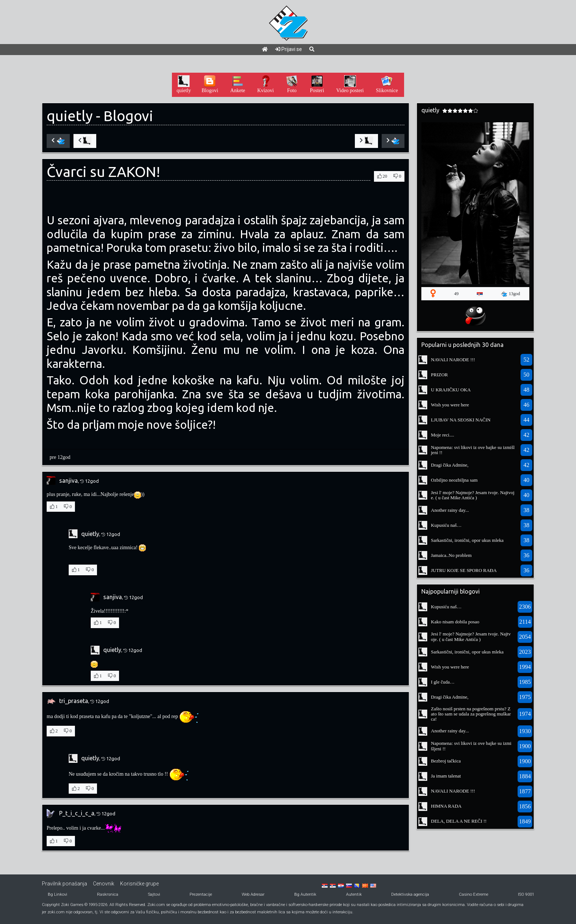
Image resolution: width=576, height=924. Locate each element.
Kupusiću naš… (446, 525)
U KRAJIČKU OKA (451, 390)
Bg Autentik (305, 894)
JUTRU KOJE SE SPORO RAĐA (464, 570)
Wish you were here (450, 405)
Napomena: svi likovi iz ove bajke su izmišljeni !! (473, 450)
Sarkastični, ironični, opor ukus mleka (467, 540)
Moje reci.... (442, 435)
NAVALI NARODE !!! (453, 360)
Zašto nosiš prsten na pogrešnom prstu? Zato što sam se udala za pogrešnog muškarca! (471, 714)
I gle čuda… (443, 682)
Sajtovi (154, 894)
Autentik (354, 894)
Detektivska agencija (410, 894)
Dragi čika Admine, (450, 465)
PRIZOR (439, 375)
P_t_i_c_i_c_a (77, 813)
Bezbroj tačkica (446, 761)
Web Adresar (253, 894)
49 (456, 294)
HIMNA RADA (446, 806)
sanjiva (69, 481)
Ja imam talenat (446, 776)
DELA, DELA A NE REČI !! (459, 821)
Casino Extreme (474, 894)
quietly (70, 116)
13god (511, 294)
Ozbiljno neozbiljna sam (454, 480)
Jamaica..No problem (451, 555)
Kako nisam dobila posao (455, 622)
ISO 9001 (526, 894)
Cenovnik (104, 884)
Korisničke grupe (139, 884)
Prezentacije (201, 894)
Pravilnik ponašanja (64, 884)
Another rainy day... (450, 510)
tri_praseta (74, 701)
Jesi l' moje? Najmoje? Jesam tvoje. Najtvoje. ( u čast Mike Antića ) (473, 495)
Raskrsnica (108, 894)
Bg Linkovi (57, 894)
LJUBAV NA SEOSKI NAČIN (461, 420)
